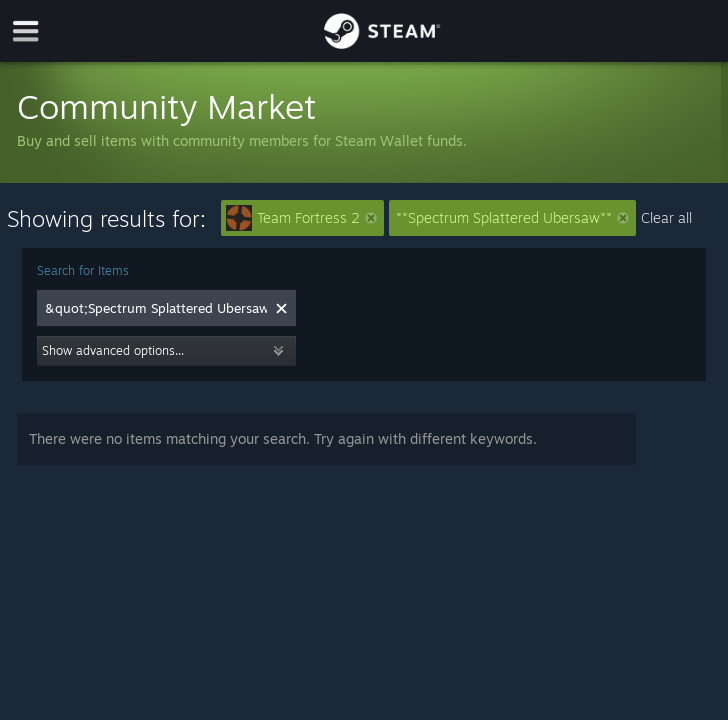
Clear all (666, 217)
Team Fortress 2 (301, 218)
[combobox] (156, 308)
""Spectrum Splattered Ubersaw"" (512, 217)
